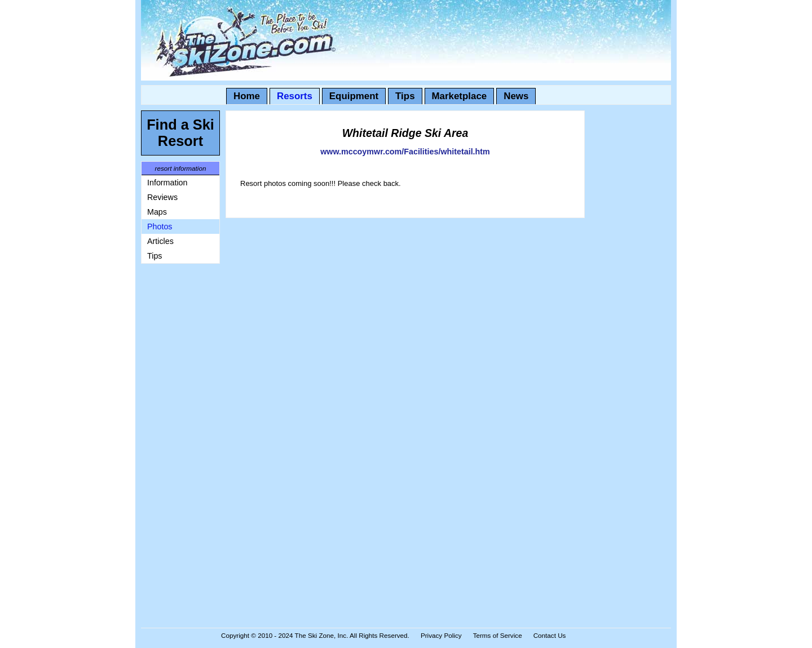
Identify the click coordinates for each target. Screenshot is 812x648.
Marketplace (460, 96)
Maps (157, 212)
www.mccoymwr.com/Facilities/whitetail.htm (405, 152)
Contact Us (550, 635)
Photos (160, 227)
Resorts (295, 96)
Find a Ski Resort (180, 133)
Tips (405, 96)
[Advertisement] (175, 438)
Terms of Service (498, 635)
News (516, 96)
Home (247, 96)
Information (167, 183)
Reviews (162, 197)
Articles (160, 241)
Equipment (354, 96)
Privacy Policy (441, 635)
